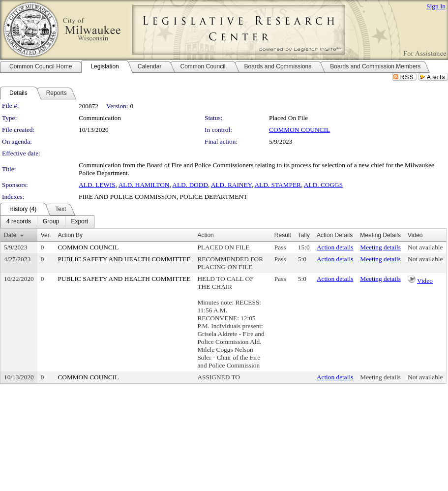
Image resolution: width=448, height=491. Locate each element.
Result (283, 235)
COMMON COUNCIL (299, 130)
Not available (425, 247)
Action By (70, 235)
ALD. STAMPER (277, 185)
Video (425, 281)
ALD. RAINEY (231, 185)
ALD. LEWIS (97, 185)
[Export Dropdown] (79, 222)
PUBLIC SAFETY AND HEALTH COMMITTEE (124, 259)
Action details (335, 247)
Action (205, 235)
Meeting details (380, 247)
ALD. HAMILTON (144, 185)
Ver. (46, 235)
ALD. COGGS (323, 185)
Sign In (436, 6)
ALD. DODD (190, 185)
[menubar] (47, 222)
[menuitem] (19, 222)
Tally (304, 235)
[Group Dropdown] (51, 222)
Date (10, 235)
